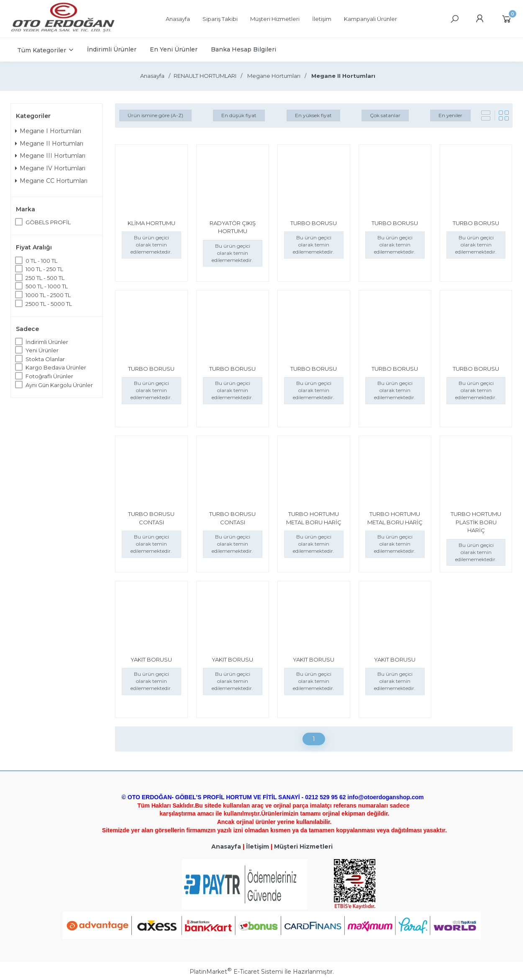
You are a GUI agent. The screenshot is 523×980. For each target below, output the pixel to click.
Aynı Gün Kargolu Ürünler (59, 385)
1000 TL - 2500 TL (48, 295)
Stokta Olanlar (45, 359)
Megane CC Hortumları (51, 181)
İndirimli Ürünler (47, 342)
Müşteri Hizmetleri (303, 847)
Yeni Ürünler (42, 350)
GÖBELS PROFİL (48, 222)
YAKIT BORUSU (151, 659)
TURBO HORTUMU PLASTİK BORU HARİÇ (476, 522)
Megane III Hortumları (50, 156)
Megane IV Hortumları (50, 168)
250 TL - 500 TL (45, 278)
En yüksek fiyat (313, 115)
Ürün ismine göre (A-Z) (155, 115)
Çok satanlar (385, 115)
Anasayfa (226, 847)
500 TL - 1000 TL (47, 286)
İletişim (258, 847)
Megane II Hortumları (49, 144)
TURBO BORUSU (314, 223)
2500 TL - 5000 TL (49, 304)
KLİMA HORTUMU (151, 223)
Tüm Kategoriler (42, 50)
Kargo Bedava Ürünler (56, 367)
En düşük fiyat (239, 115)
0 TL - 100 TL (41, 261)
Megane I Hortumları (48, 131)
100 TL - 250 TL (44, 269)
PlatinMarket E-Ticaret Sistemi (236, 972)
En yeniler (450, 115)
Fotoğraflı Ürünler (49, 376)
